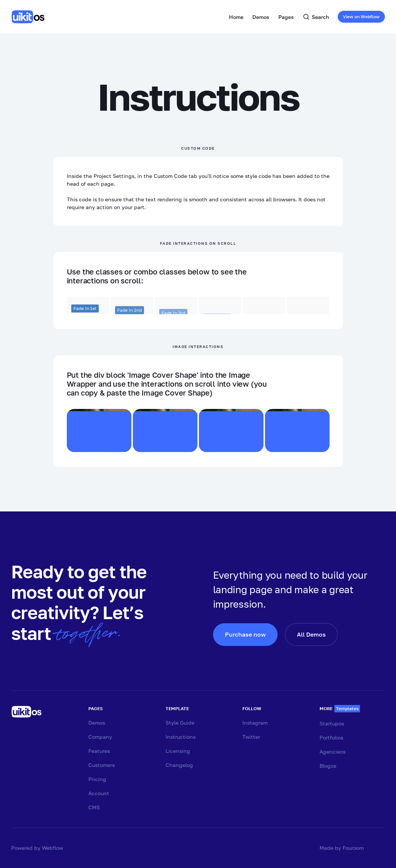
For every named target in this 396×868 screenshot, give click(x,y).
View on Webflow (361, 17)
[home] (30, 17)
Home (236, 17)
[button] (261, 17)
